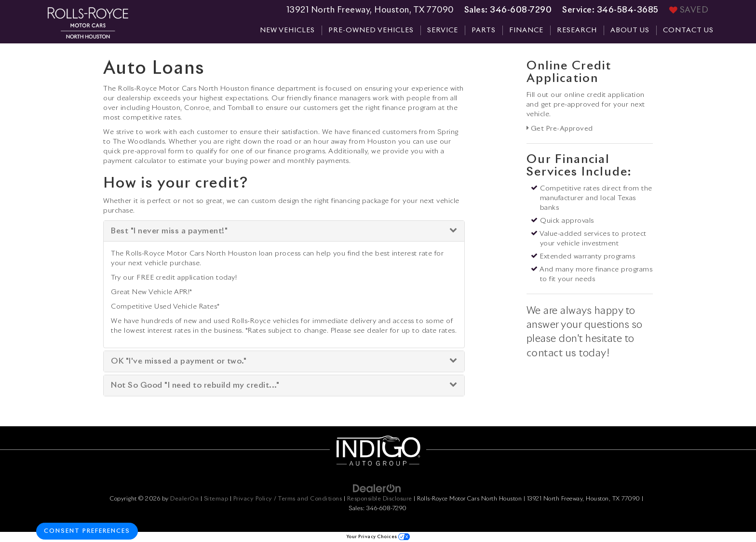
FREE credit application (175, 278)
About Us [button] (630, 30)
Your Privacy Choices (378, 537)
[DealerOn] (377, 488)
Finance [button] (526, 30)
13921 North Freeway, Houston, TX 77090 (370, 10)
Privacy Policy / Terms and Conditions (288, 499)
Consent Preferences (87, 531)
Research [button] (577, 30)
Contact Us (688, 30)
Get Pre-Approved (560, 129)
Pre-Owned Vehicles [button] (371, 30)
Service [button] (443, 30)
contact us (552, 353)
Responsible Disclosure (380, 499)
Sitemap (216, 499)
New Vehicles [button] (287, 30)
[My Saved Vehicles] (689, 11)
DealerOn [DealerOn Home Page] (184, 499)
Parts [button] (484, 30)
